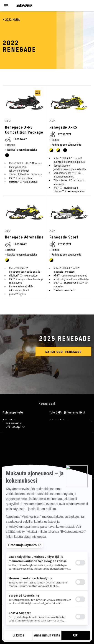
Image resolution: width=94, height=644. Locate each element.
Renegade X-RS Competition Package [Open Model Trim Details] (24, 129)
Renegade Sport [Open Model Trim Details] (64, 237)
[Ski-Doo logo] (24, 6)
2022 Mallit (13, 19)
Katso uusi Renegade (64, 351)
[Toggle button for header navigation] (6, 6)
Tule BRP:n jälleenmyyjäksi (67, 412)
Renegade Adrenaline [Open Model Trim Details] (24, 237)
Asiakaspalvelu (13, 412)
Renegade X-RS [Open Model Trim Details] (63, 127)
